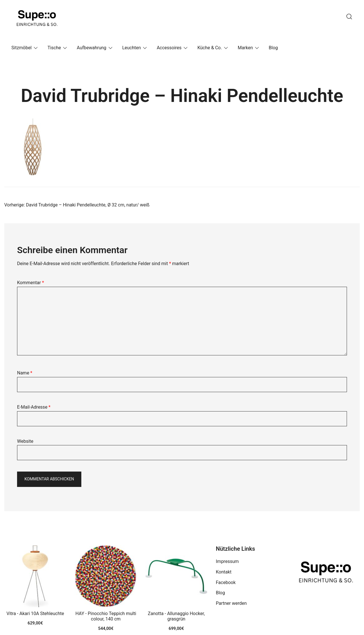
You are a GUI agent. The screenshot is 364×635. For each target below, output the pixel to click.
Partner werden (231, 603)
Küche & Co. (210, 48)
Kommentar (31, 283)
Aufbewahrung (92, 48)
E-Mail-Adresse (34, 407)
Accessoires (169, 48)
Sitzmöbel (21, 48)
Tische (54, 48)
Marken (245, 48)
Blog (273, 48)
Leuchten (132, 48)
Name (25, 373)
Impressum (227, 561)
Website (25, 441)
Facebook (226, 582)
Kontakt (224, 572)
